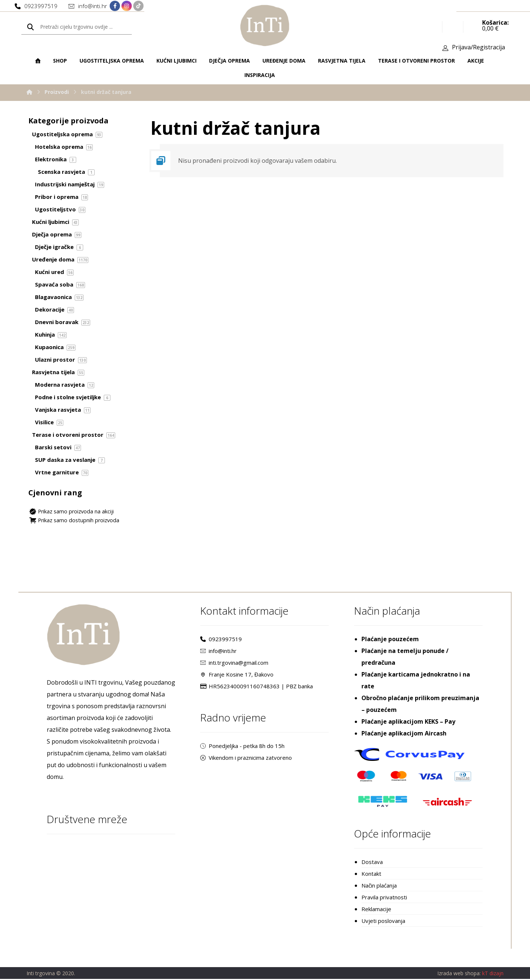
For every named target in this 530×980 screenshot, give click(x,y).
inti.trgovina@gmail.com (234, 664)
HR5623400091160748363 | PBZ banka (257, 687)
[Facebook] (115, 6)
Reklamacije (376, 910)
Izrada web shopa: (459, 975)
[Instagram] (127, 6)
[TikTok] (138, 6)
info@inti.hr (218, 652)
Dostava (372, 863)
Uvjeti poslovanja (383, 922)
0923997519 (221, 640)
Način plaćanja (379, 886)
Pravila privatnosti (384, 898)
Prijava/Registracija (478, 48)
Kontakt (371, 875)
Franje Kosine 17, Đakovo (237, 675)
